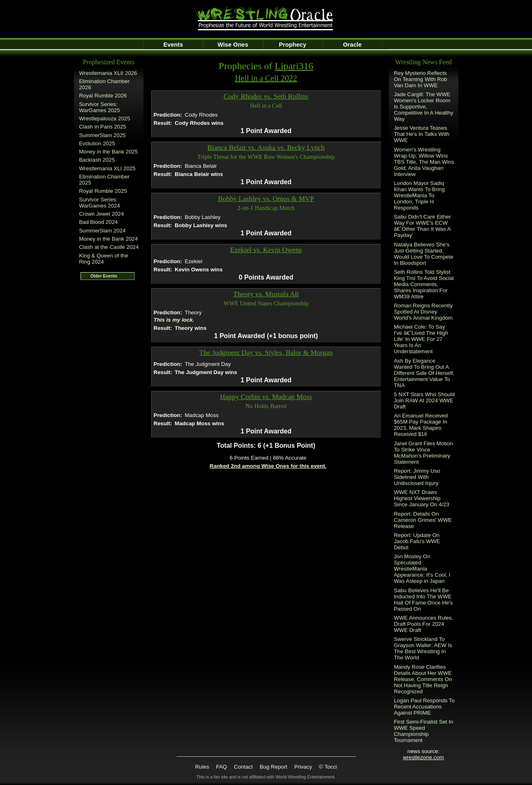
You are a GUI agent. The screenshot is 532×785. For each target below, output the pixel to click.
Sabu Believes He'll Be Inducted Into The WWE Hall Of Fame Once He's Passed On (423, 600)
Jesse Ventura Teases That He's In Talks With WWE (422, 134)
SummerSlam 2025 (102, 135)
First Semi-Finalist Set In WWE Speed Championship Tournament (423, 731)
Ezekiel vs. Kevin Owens (266, 250)
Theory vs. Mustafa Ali (266, 294)
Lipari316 (294, 66)
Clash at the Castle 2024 (109, 247)
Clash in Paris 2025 (103, 127)
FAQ (221, 767)
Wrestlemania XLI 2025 (107, 168)
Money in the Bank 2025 (108, 152)
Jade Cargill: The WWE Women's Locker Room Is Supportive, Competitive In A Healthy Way (423, 107)
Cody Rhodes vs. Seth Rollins (266, 96)
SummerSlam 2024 (102, 231)
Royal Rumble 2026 (103, 96)
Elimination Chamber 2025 (104, 180)
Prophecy (293, 45)
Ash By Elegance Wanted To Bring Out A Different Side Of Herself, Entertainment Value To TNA (424, 373)
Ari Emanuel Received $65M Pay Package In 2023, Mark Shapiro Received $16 (421, 425)
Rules (202, 767)
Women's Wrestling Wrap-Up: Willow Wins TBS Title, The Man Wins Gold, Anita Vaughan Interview (424, 162)
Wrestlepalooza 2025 (104, 118)
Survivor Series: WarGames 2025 (99, 107)
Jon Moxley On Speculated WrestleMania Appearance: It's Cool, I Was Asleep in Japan (422, 569)
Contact (243, 767)
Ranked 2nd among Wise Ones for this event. (268, 466)
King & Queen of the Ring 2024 (103, 259)
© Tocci (328, 767)
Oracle (352, 45)
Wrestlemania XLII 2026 (108, 73)
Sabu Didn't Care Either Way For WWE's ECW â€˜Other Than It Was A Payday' (422, 226)
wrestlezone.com (423, 757)
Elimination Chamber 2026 (104, 84)
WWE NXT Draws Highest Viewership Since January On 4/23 (422, 498)
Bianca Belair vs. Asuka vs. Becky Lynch (266, 148)
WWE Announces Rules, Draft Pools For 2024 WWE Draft (423, 624)
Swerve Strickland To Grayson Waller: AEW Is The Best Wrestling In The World (423, 648)
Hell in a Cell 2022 (266, 78)
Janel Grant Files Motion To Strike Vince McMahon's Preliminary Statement (423, 453)
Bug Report (273, 767)
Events (173, 45)
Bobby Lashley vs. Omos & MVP (266, 199)
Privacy (303, 767)
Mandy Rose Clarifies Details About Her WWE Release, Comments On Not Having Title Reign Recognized (423, 679)
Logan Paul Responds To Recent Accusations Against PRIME (424, 707)
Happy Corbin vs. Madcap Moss (266, 397)
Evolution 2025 (97, 143)
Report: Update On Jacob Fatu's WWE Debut (417, 541)
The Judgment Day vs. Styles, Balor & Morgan (266, 353)
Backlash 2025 (97, 160)
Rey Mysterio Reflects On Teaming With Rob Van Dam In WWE (420, 79)
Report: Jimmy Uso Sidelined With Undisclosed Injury (417, 477)
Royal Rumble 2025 (103, 191)
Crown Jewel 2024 (101, 214)
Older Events (104, 276)
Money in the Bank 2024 (108, 239)
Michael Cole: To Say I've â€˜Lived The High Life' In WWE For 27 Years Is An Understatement (421, 339)
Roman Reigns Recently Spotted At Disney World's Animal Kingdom (423, 312)
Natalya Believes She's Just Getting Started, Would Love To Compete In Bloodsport (423, 254)
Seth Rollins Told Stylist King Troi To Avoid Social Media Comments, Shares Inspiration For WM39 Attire (424, 284)
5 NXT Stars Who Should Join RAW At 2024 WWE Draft (424, 400)
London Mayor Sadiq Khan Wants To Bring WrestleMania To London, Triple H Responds (419, 195)
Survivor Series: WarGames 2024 (99, 203)
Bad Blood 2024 (98, 222)
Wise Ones (233, 45)
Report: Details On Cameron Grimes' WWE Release (423, 520)
